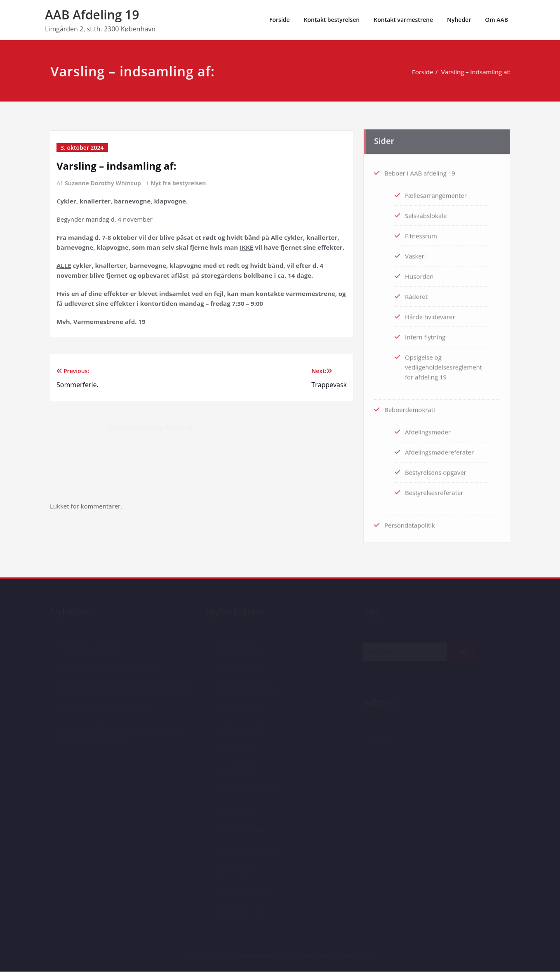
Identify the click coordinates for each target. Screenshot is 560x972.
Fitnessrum (421, 234)
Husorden (419, 274)
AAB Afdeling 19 (92, 15)
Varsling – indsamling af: (478, 72)
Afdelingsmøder (428, 430)
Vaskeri (415, 254)
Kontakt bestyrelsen (332, 20)
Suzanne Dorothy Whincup (103, 183)
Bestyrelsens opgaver (436, 470)
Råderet (416, 294)
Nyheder (459, 20)
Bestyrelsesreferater (434, 490)
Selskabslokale (426, 213)
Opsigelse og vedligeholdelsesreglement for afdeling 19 (444, 365)
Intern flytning (425, 335)
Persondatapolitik (410, 523)
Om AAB (496, 20)
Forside (280, 20)
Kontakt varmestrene (403, 20)
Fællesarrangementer (436, 193)
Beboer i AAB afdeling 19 (420, 171)
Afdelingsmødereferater (439, 450)
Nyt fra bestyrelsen (178, 183)
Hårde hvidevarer (430, 315)
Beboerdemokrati (410, 407)
